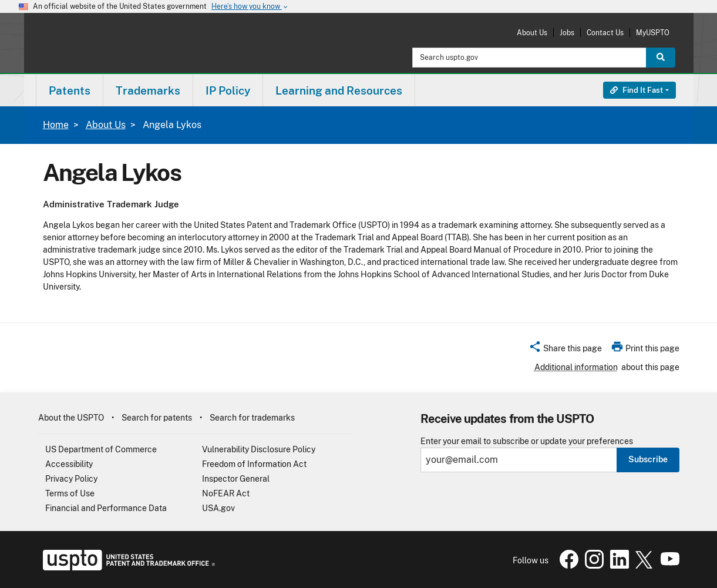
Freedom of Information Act (254, 464)
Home (56, 125)
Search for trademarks (252, 418)
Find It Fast (637, 90)
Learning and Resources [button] (339, 90)
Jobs (567, 33)
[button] (565, 350)
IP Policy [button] (228, 90)
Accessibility (69, 464)
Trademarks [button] (148, 90)
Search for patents (157, 418)
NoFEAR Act (226, 493)
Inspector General (236, 479)
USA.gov (218, 508)
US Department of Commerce (101, 449)
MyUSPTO (653, 33)
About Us (532, 33)
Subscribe (648, 459)
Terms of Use (70, 493)
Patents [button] (70, 90)
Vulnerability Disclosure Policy (259, 449)
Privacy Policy (71, 479)
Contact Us (605, 33)
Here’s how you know (250, 7)
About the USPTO (71, 418)
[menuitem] (70, 90)
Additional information (576, 367)
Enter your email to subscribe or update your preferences (527, 441)
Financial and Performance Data (106, 508)
